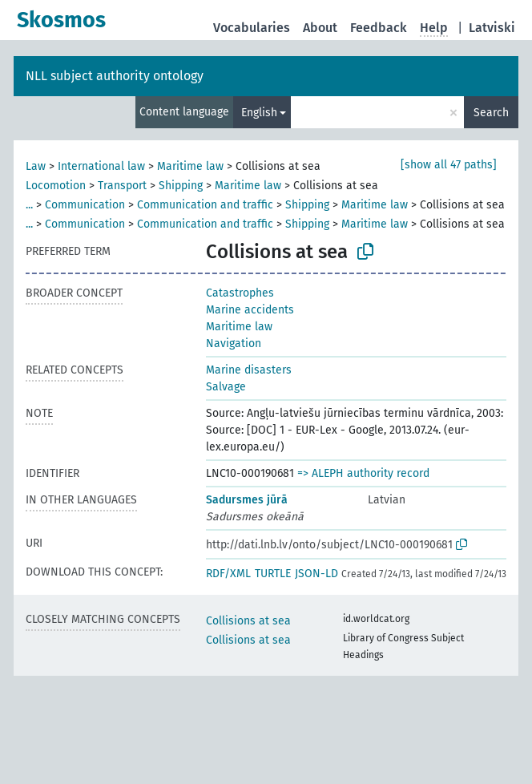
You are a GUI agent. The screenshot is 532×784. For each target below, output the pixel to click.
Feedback (379, 28)
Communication (85, 205)
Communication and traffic (205, 205)
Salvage (226, 387)
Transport (122, 186)
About (320, 28)
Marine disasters (249, 370)
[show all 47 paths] (449, 165)
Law (36, 166)
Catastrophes (240, 293)
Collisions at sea (248, 621)
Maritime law (190, 166)
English (259, 113)
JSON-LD (316, 574)
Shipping (181, 186)
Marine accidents (250, 310)
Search (491, 113)
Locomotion (56, 186)
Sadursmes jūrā (247, 500)
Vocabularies (252, 28)
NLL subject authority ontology (115, 76)
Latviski (492, 28)
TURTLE (273, 574)
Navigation (234, 344)
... (29, 205)
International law (101, 166)
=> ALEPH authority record (363, 473)
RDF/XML (228, 574)
